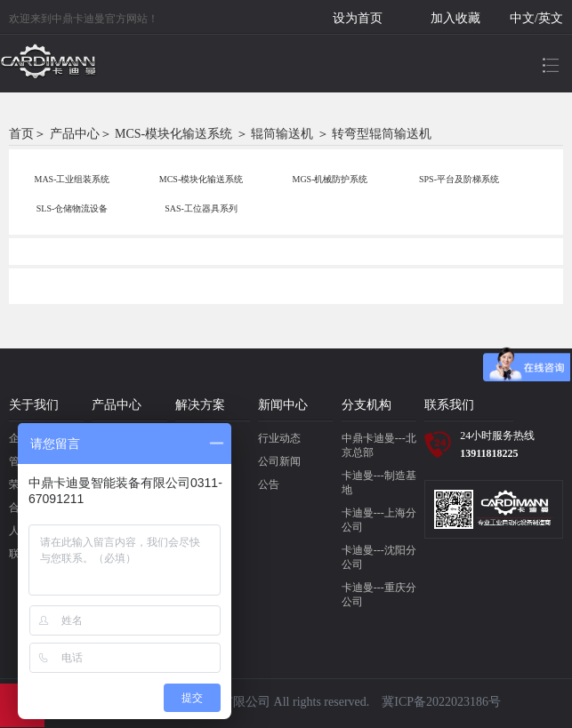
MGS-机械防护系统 (330, 179)
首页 (21, 134)
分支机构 (367, 405)
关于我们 (34, 405)
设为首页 (358, 18)
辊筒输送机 (282, 134)
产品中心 (75, 134)
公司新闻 (279, 461)
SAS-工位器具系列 (201, 208)
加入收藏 (455, 18)
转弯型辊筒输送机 (382, 134)
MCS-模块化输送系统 (173, 134)
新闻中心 (283, 405)
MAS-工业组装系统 (72, 179)
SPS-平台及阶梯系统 (459, 179)
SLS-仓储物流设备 (73, 208)
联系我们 (449, 405)
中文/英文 (536, 18)
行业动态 (279, 438)
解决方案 (200, 405)
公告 (269, 484)
